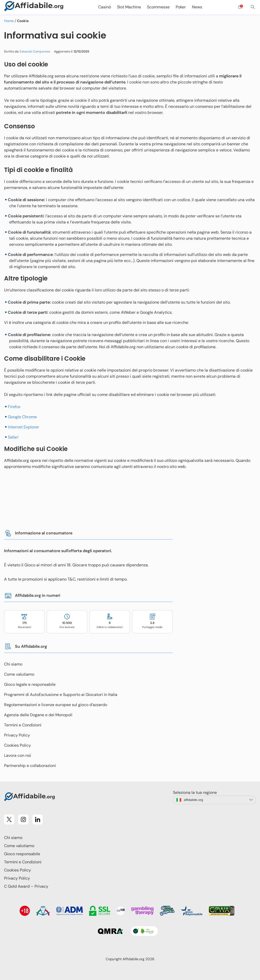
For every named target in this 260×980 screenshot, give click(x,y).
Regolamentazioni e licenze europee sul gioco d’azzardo (56, 705)
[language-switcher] (214, 800)
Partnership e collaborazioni (30, 766)
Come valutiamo (19, 674)
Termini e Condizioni (23, 725)
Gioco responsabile (22, 854)
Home (9, 21)
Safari (13, 437)
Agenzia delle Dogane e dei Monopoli (38, 715)
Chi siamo (13, 664)
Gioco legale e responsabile (30, 684)
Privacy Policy (17, 735)
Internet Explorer (23, 427)
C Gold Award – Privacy (26, 886)
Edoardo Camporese (35, 51)
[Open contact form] (240, 7)
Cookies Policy (18, 745)
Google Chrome (22, 417)
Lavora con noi (18, 755)
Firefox (14, 407)
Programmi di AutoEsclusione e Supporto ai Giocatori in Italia (61, 695)
